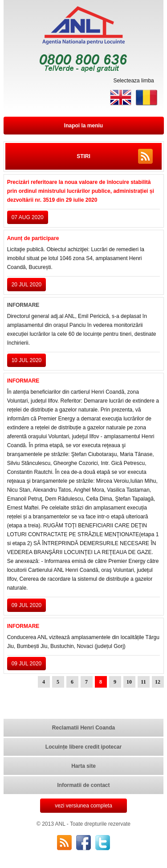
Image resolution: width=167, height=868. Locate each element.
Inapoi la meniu (83, 126)
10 (129, 682)
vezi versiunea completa (83, 806)
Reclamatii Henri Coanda (83, 728)
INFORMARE (23, 381)
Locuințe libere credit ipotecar (83, 747)
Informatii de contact (83, 785)
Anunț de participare (33, 238)
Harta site (83, 766)
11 (143, 682)
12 (158, 682)
